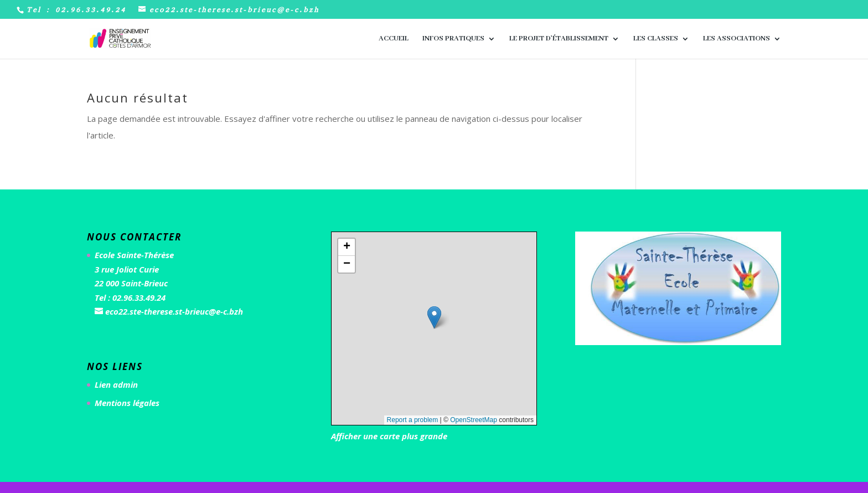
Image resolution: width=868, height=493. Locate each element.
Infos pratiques (453, 39)
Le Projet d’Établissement (559, 39)
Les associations (737, 39)
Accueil (394, 39)
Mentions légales (127, 403)
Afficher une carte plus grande (389, 436)
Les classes (656, 39)
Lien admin (116, 384)
